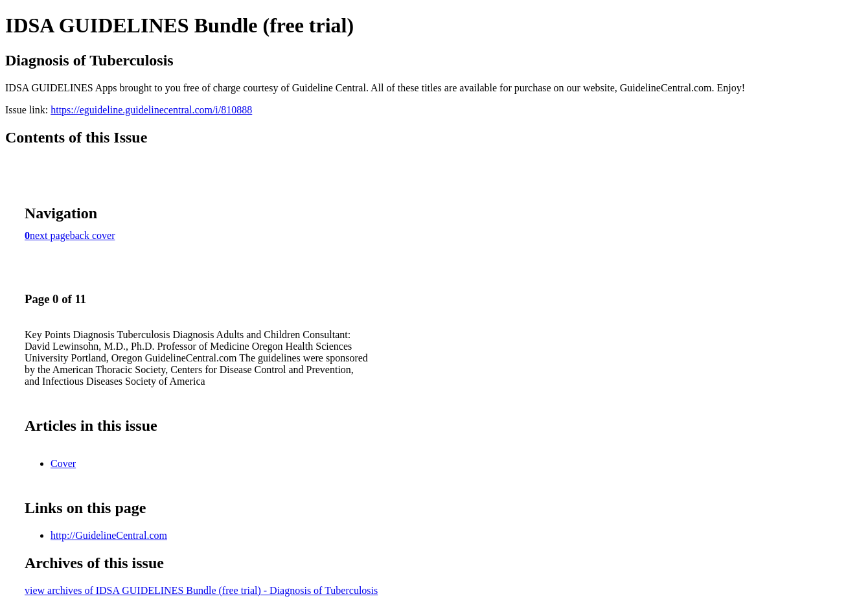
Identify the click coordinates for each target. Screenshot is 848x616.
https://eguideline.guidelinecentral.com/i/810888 (151, 110)
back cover (93, 235)
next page (50, 235)
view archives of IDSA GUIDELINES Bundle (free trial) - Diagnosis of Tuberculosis (201, 590)
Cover (63, 463)
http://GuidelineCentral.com (109, 535)
